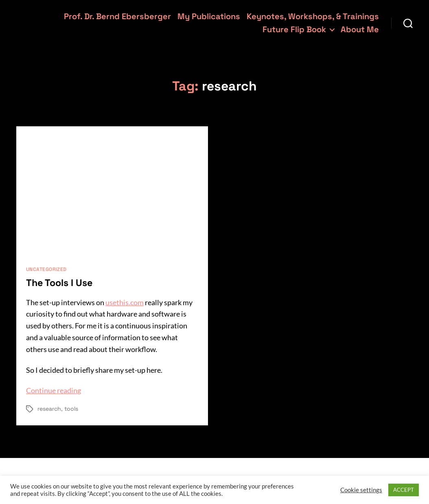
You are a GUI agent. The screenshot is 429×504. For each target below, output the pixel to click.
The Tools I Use (61, 283)
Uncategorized (46, 270)
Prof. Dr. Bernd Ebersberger (117, 16)
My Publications (209, 16)
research (49, 409)
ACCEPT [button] (404, 490)
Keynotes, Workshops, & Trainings (313, 16)
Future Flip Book (294, 29)
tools (71, 409)
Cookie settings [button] (361, 490)
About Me (360, 29)
